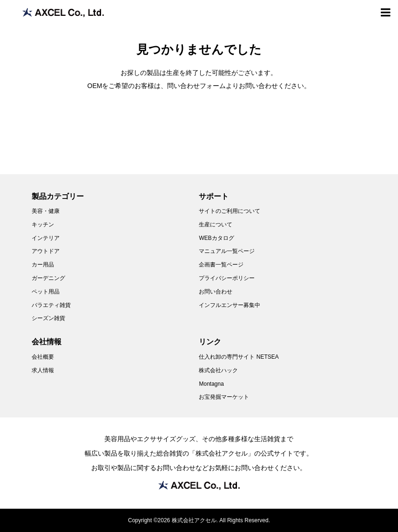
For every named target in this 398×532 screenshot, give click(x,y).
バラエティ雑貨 (51, 305)
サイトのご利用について (229, 211)
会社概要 (43, 357)
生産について (216, 225)
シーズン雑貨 (48, 318)
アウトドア (46, 251)
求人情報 (43, 370)
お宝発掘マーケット (224, 397)
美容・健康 (46, 211)
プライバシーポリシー (227, 278)
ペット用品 (46, 292)
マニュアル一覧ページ (227, 251)
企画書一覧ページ (221, 265)
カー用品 (43, 265)
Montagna (211, 384)
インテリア (46, 238)
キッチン (43, 225)
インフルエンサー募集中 (229, 305)
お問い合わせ (216, 292)
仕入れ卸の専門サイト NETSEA (239, 357)
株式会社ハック (218, 370)
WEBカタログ (216, 238)
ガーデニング (48, 278)
